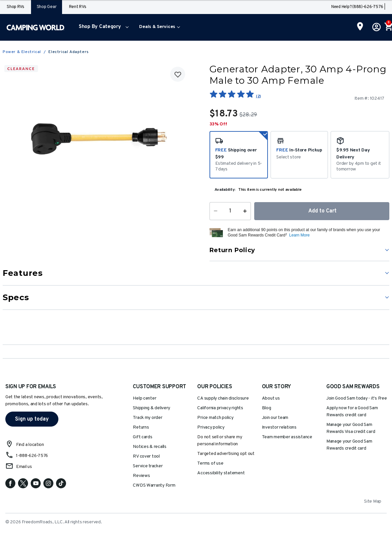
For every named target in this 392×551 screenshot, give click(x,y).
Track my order (147, 418)
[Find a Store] (360, 27)
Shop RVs (16, 7)
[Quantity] (230, 211)
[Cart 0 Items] (388, 27)
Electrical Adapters (68, 52)
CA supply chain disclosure (223, 398)
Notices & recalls (149, 447)
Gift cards (142, 437)
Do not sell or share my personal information (220, 441)
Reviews (141, 476)
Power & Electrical (22, 52)
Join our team (275, 418)
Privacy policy (211, 427)
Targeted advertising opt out (226, 454)
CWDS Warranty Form (154, 485)
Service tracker (148, 466)
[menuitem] (102, 27)
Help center (144, 398)
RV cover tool (146, 456)
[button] (102, 27)
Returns (141, 427)
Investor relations (279, 427)
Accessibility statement (221, 473)
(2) (258, 96)
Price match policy (215, 418)
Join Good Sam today (357, 398)
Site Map (373, 501)
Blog (267, 408)
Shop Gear (47, 7)
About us (271, 398)
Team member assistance (287, 437)
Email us (24, 467)
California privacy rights (220, 408)
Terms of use (210, 463)
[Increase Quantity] (246, 211)
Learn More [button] (299, 235)
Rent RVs (78, 7)
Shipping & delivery (151, 408)
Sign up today (32, 419)
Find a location (30, 445)
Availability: (225, 190)
